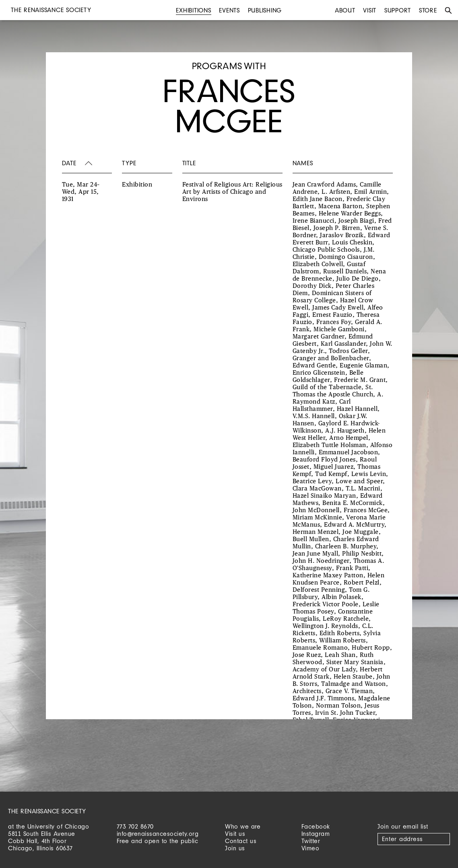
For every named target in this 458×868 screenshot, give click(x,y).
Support (398, 10)
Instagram (316, 834)
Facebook (316, 826)
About (345, 10)
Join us (235, 848)
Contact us (241, 841)
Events (229, 10)
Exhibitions (193, 10)
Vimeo (310, 848)
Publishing (265, 10)
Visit (370, 10)
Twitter (311, 841)
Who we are (243, 826)
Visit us (235, 834)
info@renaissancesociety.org (158, 834)
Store (428, 10)
